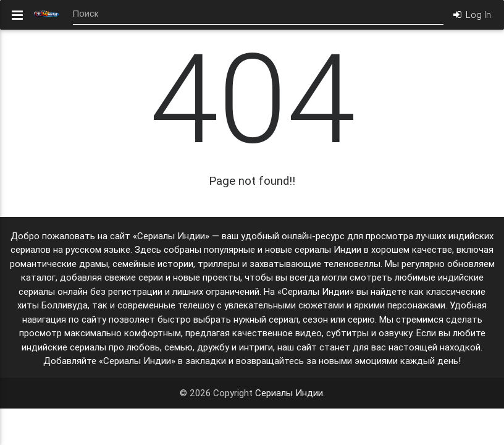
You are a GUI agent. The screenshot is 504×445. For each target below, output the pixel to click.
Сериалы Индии (289, 393)
